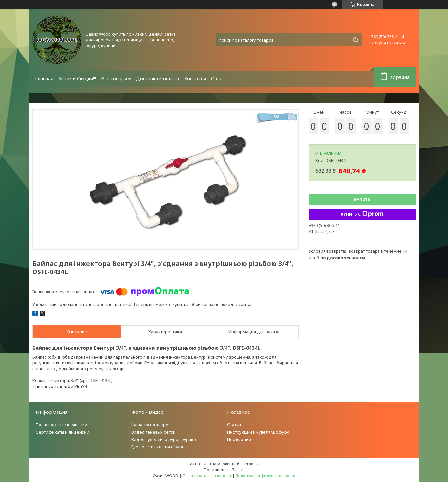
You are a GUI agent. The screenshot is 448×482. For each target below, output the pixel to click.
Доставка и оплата (158, 78)
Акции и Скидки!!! (77, 78)
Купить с (362, 214)
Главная (44, 78)
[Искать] (356, 40)
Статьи (234, 425)
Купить (362, 200)
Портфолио (239, 439)
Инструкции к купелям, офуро (258, 432)
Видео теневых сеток (153, 432)
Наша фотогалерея (151, 425)
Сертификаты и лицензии (63, 432)
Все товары (114, 78)
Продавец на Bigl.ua (224, 470)
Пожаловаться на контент (207, 476)
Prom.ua (252, 464)
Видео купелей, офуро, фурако (164, 439)
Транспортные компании (62, 425)
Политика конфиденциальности (265, 476)
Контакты (195, 78)
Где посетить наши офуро (158, 447)
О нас (217, 78)
